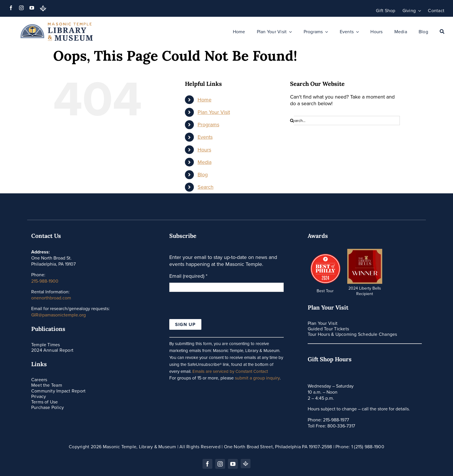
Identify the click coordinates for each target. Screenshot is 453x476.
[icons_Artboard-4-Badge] (325, 254)
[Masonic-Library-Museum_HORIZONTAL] (57, 25)
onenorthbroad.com (51, 298)
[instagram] (21, 8)
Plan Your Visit (214, 112)
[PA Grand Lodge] (43, 8)
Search (206, 187)
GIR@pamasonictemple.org (59, 315)
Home (205, 100)
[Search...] (345, 121)
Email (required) (188, 276)
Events (205, 137)
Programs (208, 125)
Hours (204, 150)
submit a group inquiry (257, 378)
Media (205, 162)
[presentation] (213, 308)
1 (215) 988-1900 (368, 447)
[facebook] (11, 8)
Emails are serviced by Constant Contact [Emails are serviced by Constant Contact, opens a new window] (230, 371)
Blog (203, 175)
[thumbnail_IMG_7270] (365, 251)
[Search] (442, 32)
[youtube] (32, 8)
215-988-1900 (45, 281)
